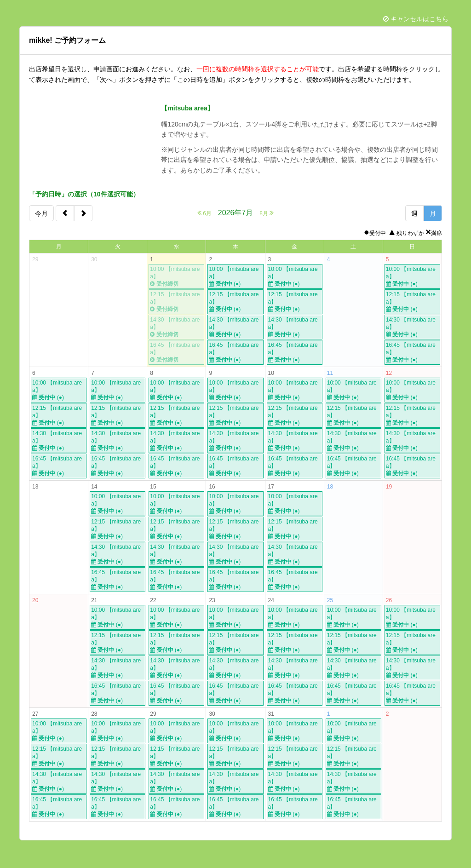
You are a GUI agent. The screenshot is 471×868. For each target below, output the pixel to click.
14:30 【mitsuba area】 (176, 327)
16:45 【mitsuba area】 (176, 353)
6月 (204, 213)
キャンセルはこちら (416, 19)
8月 (267, 213)
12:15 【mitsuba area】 (176, 302)
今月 (41, 213)
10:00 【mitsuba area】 (176, 277)
